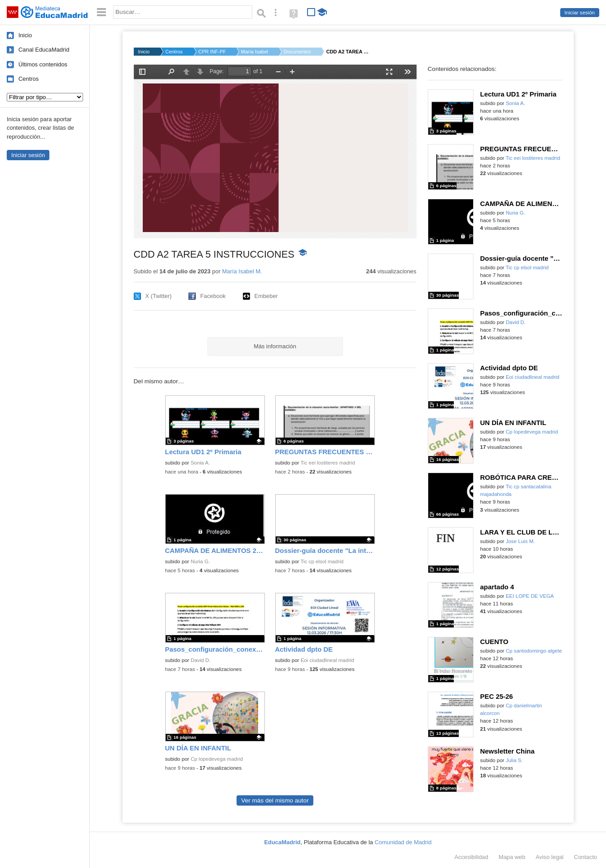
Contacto (585, 857)
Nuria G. (200, 561)
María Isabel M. (255, 52)
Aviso (549, 857)
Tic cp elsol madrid (322, 561)
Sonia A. (200, 463)
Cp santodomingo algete (534, 651)
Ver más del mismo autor (275, 800)
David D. (201, 660)
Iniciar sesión (580, 13)
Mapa (512, 857)
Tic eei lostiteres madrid (328, 463)
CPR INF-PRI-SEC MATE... (212, 52)
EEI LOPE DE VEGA (530, 596)
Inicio (25, 35)
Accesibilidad (471, 857)
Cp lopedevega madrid (217, 759)
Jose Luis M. (520, 541)
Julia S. (514, 760)
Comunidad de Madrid (403, 842)
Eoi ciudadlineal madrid (327, 660)
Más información (275, 346)
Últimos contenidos (43, 64)
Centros (29, 79)
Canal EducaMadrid (44, 50)
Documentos (297, 52)
